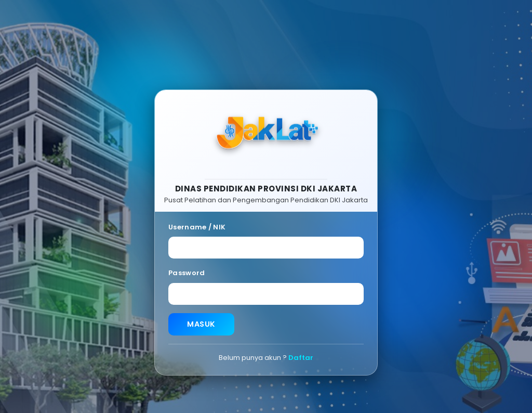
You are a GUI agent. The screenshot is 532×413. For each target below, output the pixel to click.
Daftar (301, 358)
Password (187, 273)
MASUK (201, 325)
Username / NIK (197, 227)
